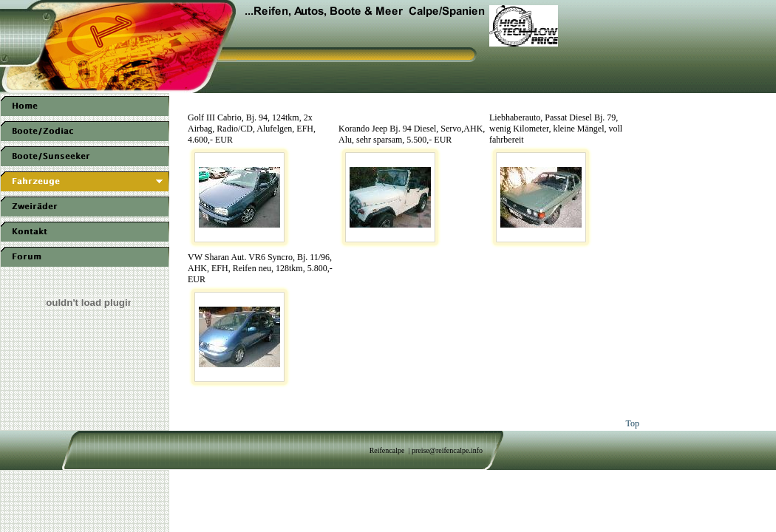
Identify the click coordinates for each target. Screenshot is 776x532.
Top (633, 423)
